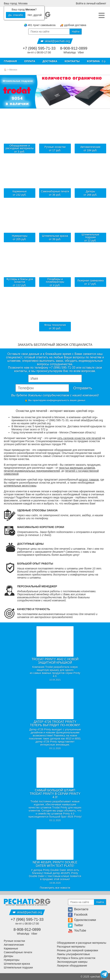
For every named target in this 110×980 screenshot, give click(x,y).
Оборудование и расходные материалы (82, 943)
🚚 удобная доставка (73, 25)
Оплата (30, 61)
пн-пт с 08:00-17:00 (39, 52)
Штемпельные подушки (18, 967)
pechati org (98, 977)
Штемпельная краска (17, 964)
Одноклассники (82, 920)
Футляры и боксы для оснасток (76, 958)
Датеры (8, 956)
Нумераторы (12, 960)
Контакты (72, 61)
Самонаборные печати (18, 952)
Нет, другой (35, 15)
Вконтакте (78, 909)
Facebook (78, 915)
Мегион (13, 70)
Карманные (11, 948)
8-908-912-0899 (74, 48)
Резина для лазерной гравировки (77, 950)
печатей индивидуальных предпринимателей (32, 471)
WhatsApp (70, 52)
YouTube (77, 931)
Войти (91, 3)
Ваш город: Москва (16, 3)
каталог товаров (89, 480)
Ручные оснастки (14, 941)
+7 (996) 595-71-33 (39, 48)
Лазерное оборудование (72, 966)
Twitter (76, 925)
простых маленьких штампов (77, 468)
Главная (10, 61)
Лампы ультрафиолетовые (73, 954)
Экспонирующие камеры (72, 962)
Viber (81, 52)
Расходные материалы (71, 947)
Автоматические (14, 945)
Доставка (50, 61)
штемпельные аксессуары (20, 486)
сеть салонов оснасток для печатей (79, 438)
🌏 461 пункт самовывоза (40, 25)
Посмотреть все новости (55, 888)
